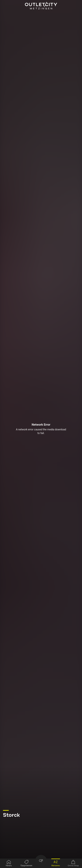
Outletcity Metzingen (41, 6)
